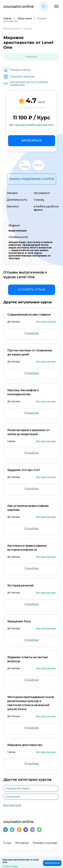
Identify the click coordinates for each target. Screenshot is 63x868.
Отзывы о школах (45, 843)
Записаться (32, 141)
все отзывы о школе (32, 107)
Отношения (13, 797)
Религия (32, 57)
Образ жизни (25, 18)
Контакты (22, 843)
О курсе (25, 165)
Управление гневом (18, 788)
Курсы (38, 165)
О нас (7, 843)
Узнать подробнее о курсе (32, 179)
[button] (44, 6)
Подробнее (32, 333)
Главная (8, 18)
